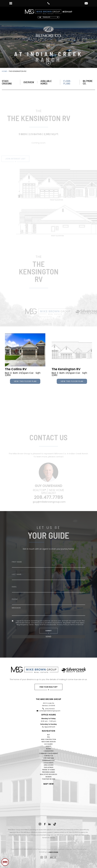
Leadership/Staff (49, 760)
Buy (49, 735)
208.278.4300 (50, 709)
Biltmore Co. (88, 82)
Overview (29, 82)
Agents (49, 746)
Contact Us (48, 756)
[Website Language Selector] (48, 17)
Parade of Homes (49, 770)
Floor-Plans (67, 82)
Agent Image (53, 852)
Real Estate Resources (49, 774)
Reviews (49, 777)
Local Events (48, 763)
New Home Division (49, 742)
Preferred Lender (48, 772)
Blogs (48, 749)
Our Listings (49, 767)
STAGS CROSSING (7, 82)
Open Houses (49, 765)
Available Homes (46, 82)
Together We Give (49, 779)
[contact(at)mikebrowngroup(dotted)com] (86, 3)
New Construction (49, 739)
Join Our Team (49, 758)
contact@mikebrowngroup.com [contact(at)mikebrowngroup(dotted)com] (50, 711)
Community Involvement (48, 753)
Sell (49, 737)
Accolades (48, 744)
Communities (49, 751)
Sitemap (69, 849)
